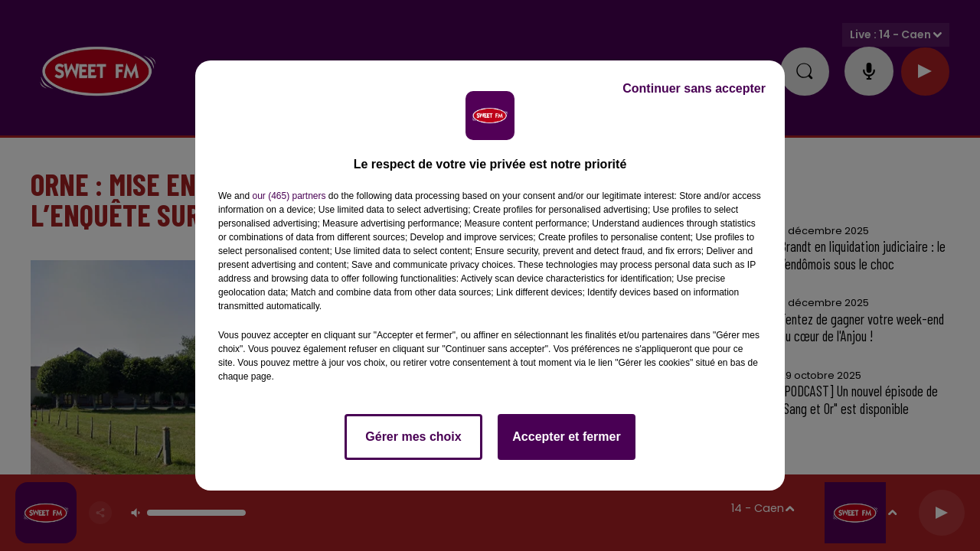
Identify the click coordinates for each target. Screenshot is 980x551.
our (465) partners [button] (289, 196)
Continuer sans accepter (694, 88)
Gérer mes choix (413, 437)
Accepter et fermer (566, 437)
